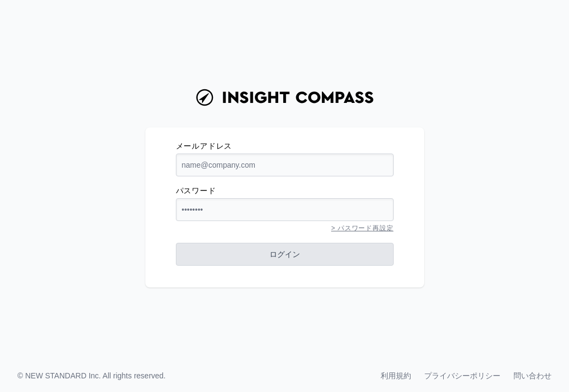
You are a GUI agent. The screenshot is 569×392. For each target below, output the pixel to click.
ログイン (285, 254)
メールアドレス (204, 146)
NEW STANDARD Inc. (63, 376)
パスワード (196, 191)
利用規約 (396, 376)
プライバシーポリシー (462, 376)
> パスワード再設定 (362, 228)
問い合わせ (533, 376)
